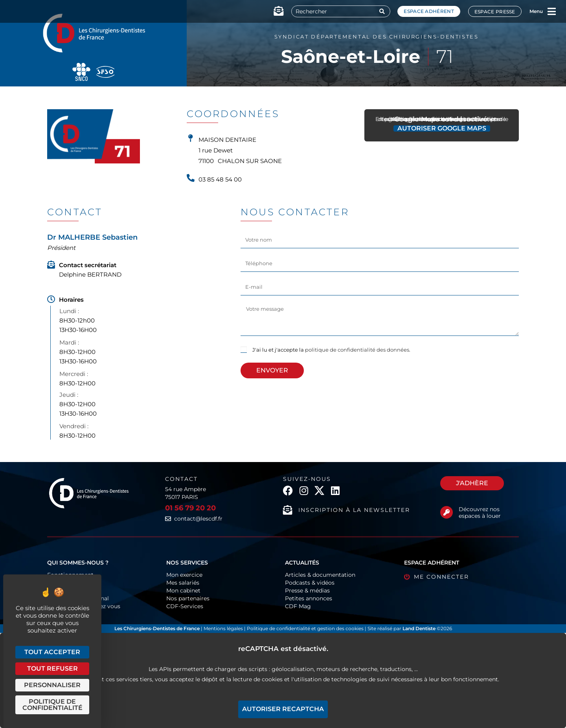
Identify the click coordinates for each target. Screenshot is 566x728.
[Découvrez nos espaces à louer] (447, 512)
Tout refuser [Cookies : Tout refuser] (52, 668)
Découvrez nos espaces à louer (480, 513)
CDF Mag (298, 606)
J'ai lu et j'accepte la (331, 350)
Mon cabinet (183, 590)
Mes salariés (183, 583)
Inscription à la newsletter (354, 510)
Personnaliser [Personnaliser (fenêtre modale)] (52, 685)
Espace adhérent (429, 11)
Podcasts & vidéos (310, 583)
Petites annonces (309, 598)
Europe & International (78, 598)
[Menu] (552, 11)
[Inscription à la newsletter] (288, 510)
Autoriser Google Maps (442, 128)
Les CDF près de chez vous (84, 606)
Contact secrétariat (88, 265)
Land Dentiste (419, 628)
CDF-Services (185, 606)
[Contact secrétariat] (51, 265)
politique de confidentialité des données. (358, 350)
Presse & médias (307, 590)
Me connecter (441, 577)
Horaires (71, 300)
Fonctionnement (70, 575)
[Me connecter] (407, 577)
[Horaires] (51, 299)
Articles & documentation (320, 575)
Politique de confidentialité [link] (52, 705)
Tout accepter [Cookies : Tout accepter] (52, 652)
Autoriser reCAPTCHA (283, 709)
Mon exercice (184, 575)
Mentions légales (224, 628)
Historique (62, 590)
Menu (536, 11)
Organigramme (69, 583)
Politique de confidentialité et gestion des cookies (305, 628)
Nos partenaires (188, 598)
